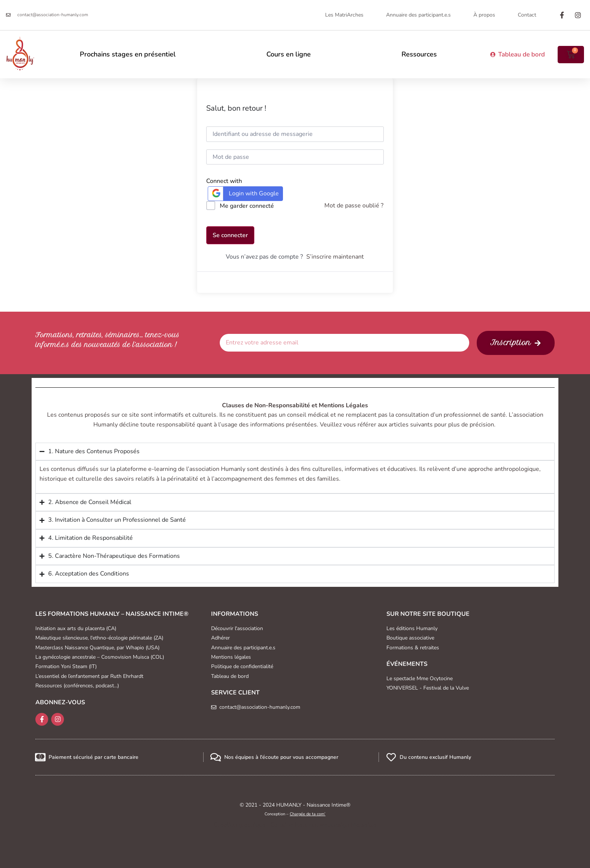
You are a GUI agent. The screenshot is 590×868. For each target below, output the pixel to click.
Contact (527, 15)
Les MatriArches (344, 15)
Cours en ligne (289, 54)
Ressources (419, 54)
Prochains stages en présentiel (128, 54)
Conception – (295, 814)
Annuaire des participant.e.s (418, 15)
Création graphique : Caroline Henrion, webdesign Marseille (295, 825)
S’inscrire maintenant (335, 257)
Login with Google (244, 193)
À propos (484, 15)
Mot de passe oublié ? (354, 206)
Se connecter (230, 235)
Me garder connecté (247, 206)
